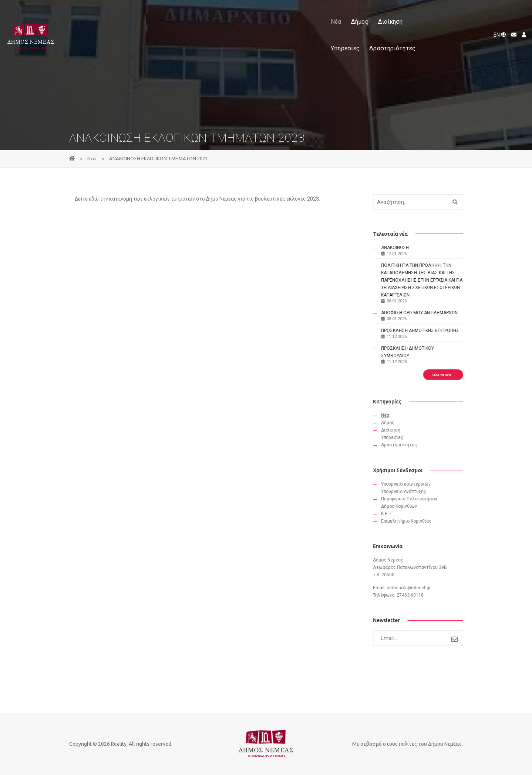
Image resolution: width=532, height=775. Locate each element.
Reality (119, 744)
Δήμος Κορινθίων (403, 506)
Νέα (188, 14)
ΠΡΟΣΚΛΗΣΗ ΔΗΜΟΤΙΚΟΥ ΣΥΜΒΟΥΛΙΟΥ (412, 352)
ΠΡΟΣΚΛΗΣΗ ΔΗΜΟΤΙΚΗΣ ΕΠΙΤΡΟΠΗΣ (425, 331)
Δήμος (212, 14)
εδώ (94, 199)
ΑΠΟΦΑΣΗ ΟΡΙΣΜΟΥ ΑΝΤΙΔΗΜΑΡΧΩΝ (424, 313)
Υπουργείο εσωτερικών (410, 484)
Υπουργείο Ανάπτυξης (408, 491)
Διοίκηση (243, 14)
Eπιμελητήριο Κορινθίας (411, 521)
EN (498, 14)
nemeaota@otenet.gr (413, 588)
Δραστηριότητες (326, 14)
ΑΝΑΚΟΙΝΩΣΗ (399, 248)
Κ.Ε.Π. (391, 514)
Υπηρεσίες (279, 14)
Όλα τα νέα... (447, 375)
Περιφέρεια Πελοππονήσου (414, 499)
